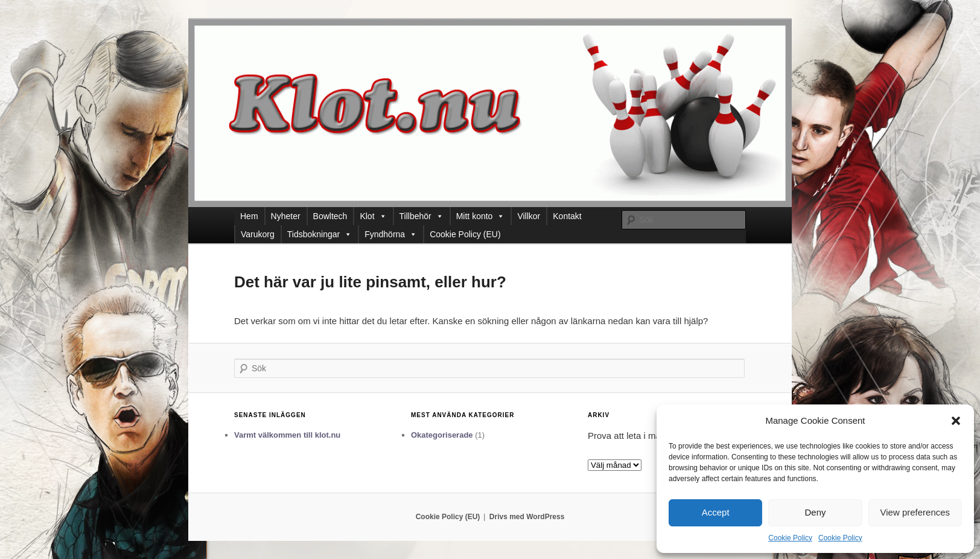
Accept (716, 512)
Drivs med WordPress (527, 517)
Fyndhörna (391, 234)
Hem (249, 216)
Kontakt (567, 216)
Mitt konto (481, 216)
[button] (956, 421)
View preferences (915, 512)
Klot (373, 216)
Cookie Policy (790, 538)
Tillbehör (422, 216)
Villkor (529, 216)
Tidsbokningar (320, 234)
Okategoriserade (442, 435)
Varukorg (258, 234)
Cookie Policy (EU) (465, 234)
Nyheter (286, 216)
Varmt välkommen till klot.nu (287, 435)
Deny (815, 512)
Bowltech (330, 216)
